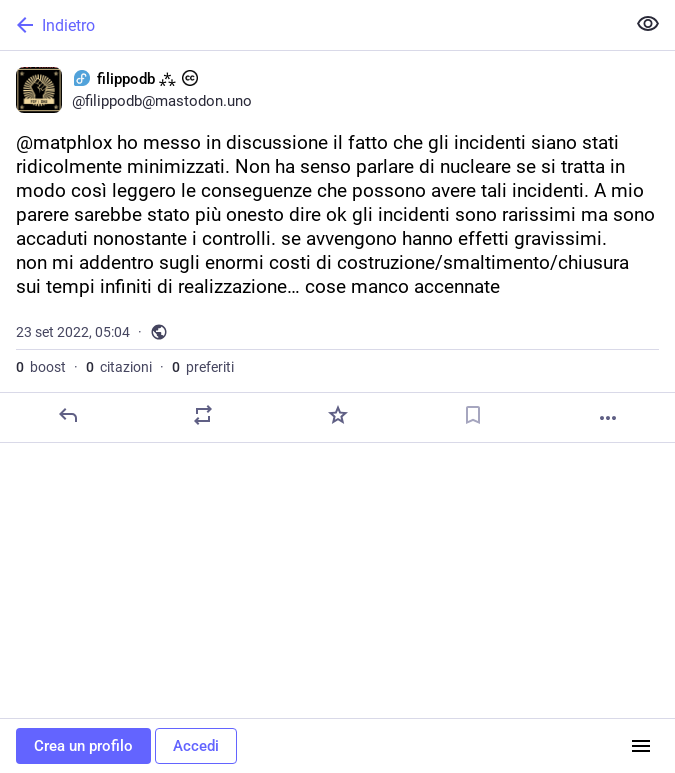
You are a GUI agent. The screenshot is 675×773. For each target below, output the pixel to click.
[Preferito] (338, 415)
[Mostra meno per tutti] (648, 24)
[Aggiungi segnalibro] (473, 415)
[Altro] (608, 418)
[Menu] (641, 746)
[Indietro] (310, 25)
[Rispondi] (68, 415)
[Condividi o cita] (203, 415)
